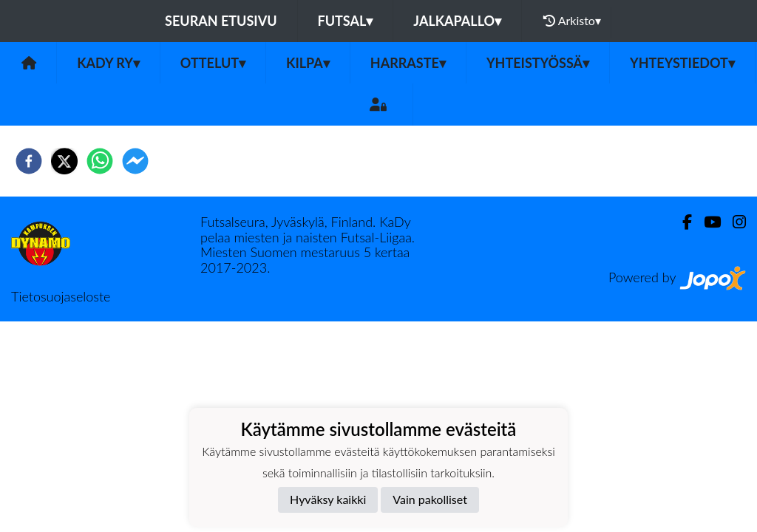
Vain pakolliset (430, 499)
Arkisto (572, 21)
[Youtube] (706, 222)
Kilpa (308, 63)
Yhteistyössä (538, 63)
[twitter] (64, 161)
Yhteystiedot (682, 63)
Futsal (346, 21)
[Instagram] (733, 222)
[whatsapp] (100, 161)
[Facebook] (681, 222)
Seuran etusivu (221, 21)
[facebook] (29, 161)
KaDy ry (108, 63)
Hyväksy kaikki (328, 499)
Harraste (408, 63)
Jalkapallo (457, 21)
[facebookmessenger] (135, 161)
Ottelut (213, 63)
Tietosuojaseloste (61, 296)
